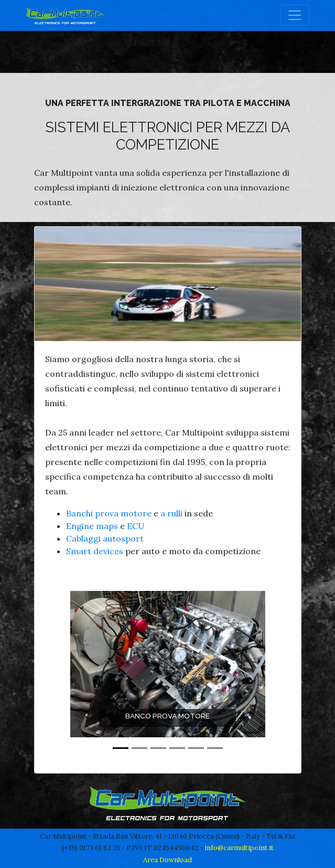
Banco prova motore (167, 716)
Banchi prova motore (109, 513)
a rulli (171, 513)
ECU (136, 526)
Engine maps (92, 526)
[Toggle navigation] (295, 15)
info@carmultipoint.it (239, 848)
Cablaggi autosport (105, 538)
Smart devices (95, 551)
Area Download (167, 860)
